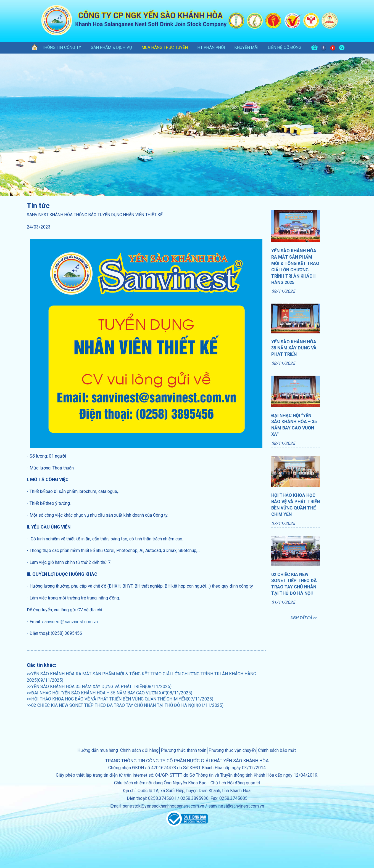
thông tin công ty (62, 47)
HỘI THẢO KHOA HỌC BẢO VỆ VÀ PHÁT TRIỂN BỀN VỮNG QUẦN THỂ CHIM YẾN (296, 505)
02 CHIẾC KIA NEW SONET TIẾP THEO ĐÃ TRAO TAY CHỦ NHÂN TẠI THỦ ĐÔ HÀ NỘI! (294, 584)
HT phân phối (211, 47)
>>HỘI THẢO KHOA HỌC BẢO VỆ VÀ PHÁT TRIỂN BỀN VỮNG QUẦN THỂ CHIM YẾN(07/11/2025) (120, 699)
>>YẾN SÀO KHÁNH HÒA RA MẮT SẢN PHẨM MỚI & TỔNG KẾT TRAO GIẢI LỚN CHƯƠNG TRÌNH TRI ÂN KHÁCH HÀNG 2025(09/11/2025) (141, 677)
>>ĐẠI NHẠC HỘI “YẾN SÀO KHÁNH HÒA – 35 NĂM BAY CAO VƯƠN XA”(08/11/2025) (110, 693)
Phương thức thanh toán (184, 750)
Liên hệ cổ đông (285, 47)
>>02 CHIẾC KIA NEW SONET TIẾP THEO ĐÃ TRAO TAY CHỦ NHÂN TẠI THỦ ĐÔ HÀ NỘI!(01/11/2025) (125, 705)
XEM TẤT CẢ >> (303, 618)
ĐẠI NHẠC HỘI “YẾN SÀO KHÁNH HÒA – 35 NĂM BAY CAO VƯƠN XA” (294, 425)
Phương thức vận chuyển (232, 750)
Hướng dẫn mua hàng (98, 750)
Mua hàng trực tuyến (165, 47)
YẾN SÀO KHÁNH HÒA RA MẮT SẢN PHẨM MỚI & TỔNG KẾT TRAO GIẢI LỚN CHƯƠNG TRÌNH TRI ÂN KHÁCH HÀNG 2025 (295, 266)
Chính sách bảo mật (277, 750)
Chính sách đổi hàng (139, 750)
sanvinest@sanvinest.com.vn (70, 622)
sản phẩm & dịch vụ (111, 47)
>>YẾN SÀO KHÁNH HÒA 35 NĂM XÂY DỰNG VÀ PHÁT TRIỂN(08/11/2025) (99, 687)
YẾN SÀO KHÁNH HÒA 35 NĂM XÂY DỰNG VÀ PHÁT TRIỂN (294, 348)
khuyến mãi (246, 47)
